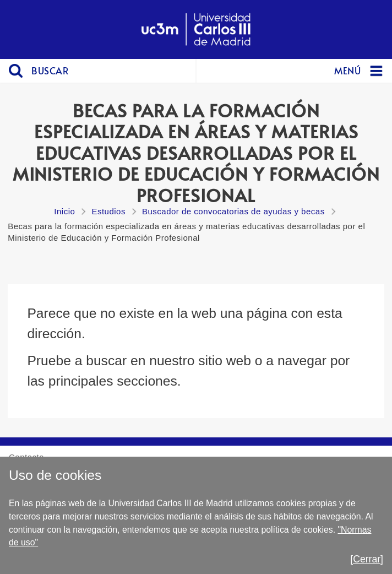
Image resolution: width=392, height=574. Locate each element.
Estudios (108, 211)
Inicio (64, 211)
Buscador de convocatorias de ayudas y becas (233, 211)
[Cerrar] (367, 559)
